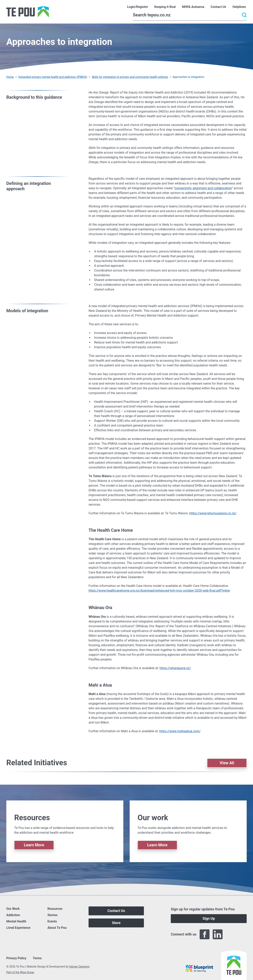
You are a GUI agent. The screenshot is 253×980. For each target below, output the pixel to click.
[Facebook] (205, 934)
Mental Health (16, 921)
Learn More (34, 845)
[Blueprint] (199, 969)
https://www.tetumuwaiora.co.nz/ (213, 513)
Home (10, 77)
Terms (37, 958)
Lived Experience (18, 928)
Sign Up (209, 918)
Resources (55, 909)
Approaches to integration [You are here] (188, 77)
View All (227, 763)
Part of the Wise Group (20, 972)
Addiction (13, 915)
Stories (52, 915)
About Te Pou (57, 928)
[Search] (190, 15)
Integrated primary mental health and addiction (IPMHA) (53, 77)
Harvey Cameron (79, 967)
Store (116, 923)
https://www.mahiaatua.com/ (180, 731)
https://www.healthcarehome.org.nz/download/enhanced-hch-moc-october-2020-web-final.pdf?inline (159, 591)
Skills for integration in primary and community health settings (130, 77)
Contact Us (116, 911)
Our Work (13, 909)
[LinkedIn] (218, 934)
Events (52, 921)
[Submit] (244, 15)
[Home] (28, 12)
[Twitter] (231, 934)
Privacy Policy (16, 958)
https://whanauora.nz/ (175, 668)
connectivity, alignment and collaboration (203, 188)
